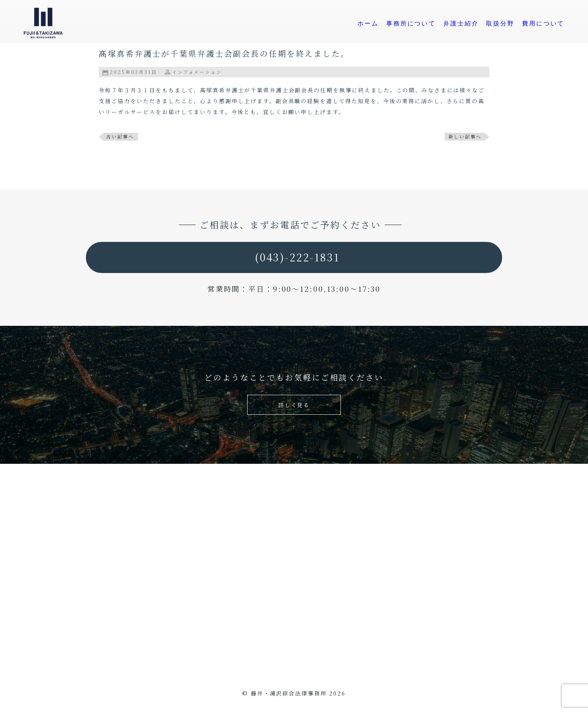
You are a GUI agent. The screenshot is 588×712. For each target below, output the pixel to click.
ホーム (369, 23)
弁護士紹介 (462, 23)
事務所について (412, 23)
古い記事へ (120, 137)
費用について (544, 23)
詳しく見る (294, 405)
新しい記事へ (465, 137)
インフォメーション (197, 73)
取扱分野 (501, 23)
